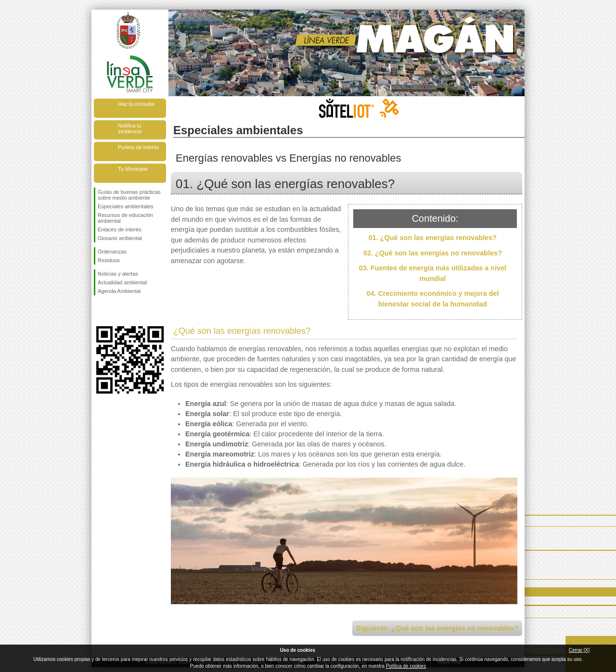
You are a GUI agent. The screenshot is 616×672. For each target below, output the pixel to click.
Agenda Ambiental (119, 291)
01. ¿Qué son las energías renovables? (433, 238)
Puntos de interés (139, 147)
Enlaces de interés (120, 229)
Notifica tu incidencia (130, 128)
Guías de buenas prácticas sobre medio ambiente (129, 195)
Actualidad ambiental (122, 282)
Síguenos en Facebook (100, 311)
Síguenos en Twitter (115, 311)
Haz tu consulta (136, 104)
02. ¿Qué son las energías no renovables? (433, 253)
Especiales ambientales (126, 206)
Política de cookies (406, 666)
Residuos (109, 260)
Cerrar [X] (579, 650)
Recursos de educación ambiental (125, 218)
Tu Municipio (133, 169)
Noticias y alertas (118, 274)
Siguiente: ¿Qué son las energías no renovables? (437, 628)
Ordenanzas (112, 252)
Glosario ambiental (120, 238)
